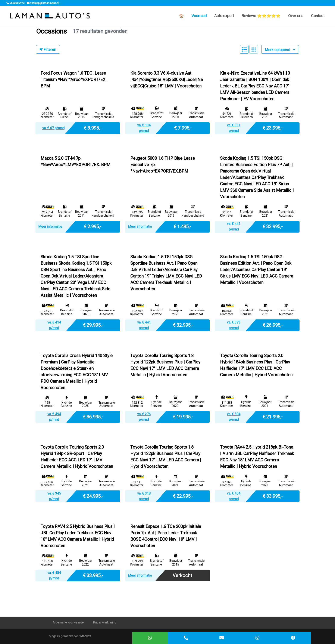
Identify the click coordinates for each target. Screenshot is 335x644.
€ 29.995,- (93, 325)
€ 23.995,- (273, 128)
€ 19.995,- (183, 416)
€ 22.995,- (183, 496)
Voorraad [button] (199, 16)
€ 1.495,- (182, 226)
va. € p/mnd (53, 128)
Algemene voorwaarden (69, 622)
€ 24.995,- (93, 496)
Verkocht (182, 575)
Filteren (48, 49)
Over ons (296, 16)
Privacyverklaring (105, 622)
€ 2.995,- (93, 226)
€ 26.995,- (273, 325)
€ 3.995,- (93, 128)
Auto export (224, 16)
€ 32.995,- (273, 226)
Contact (318, 16)
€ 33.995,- (273, 496)
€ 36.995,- (93, 416)
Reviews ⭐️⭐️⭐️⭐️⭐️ (261, 16)
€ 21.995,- (273, 416)
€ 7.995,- (183, 128)
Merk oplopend (280, 50)
